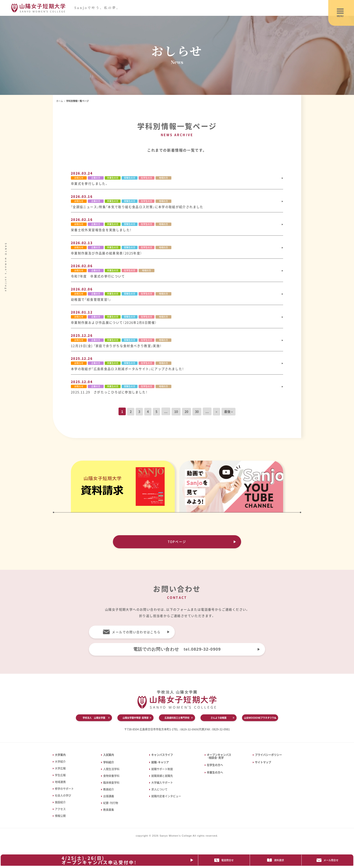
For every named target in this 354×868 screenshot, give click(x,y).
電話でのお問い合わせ (177, 653)
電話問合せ (227, 860)
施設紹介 (60, 806)
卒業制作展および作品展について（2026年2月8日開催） (114, 324)
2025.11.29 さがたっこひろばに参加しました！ (109, 395)
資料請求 (277, 860)
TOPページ (177, 544)
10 (176, 414)
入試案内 (109, 759)
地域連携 (60, 786)
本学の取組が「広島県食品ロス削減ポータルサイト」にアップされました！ (128, 371)
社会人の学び (63, 799)
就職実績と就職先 (162, 780)
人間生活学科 (111, 773)
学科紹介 (109, 766)
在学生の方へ (215, 769)
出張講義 (109, 800)
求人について (159, 793)
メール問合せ (328, 860)
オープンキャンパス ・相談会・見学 (218, 760)
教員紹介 (109, 793)
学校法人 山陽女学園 (94, 722)
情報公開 (60, 820)
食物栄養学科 (111, 780)
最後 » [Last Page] (229, 414)
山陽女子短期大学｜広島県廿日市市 (68, 8)
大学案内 (60, 759)
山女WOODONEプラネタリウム (260, 722)
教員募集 (109, 814)
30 (197, 414)
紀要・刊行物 (111, 807)
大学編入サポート (162, 786)
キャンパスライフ (162, 759)
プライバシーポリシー (268, 759)
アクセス (60, 813)
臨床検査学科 (111, 786)
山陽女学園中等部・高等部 (136, 722)
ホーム (60, 101)
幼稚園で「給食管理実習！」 (91, 301)
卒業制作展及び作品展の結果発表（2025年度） (107, 254)
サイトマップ (263, 766)
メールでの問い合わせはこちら (136, 635)
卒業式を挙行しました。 (90, 184)
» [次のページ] (217, 414)
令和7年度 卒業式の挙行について (98, 277)
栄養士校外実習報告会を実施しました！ (101, 231)
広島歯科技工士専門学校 (177, 722)
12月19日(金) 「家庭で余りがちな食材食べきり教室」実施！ (116, 348)
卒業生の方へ (215, 776)
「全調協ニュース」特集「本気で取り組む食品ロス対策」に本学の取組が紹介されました (138, 207)
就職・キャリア (160, 766)
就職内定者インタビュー (166, 800)
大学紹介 (60, 765)
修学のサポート (64, 793)
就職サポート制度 (162, 773)
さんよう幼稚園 (219, 722)
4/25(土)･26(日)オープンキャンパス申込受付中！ (101, 860)
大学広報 (60, 772)
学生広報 (60, 779)
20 (186, 414)
